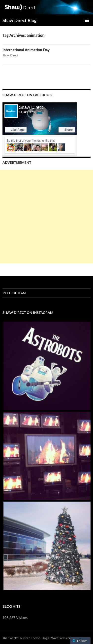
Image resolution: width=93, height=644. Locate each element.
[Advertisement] (46, 217)
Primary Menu (87, 20)
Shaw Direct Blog (19, 20)
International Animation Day (26, 50)
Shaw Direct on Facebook (27, 95)
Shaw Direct (10, 55)
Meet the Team (14, 293)
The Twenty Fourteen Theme (21, 638)
